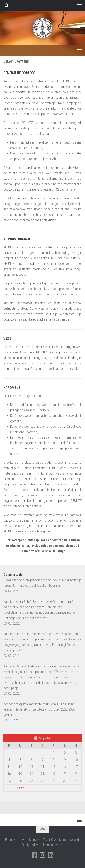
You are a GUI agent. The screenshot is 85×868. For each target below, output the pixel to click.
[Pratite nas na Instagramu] (43, 855)
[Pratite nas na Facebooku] (34, 855)
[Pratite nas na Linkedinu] (51, 855)
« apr (20, 788)
